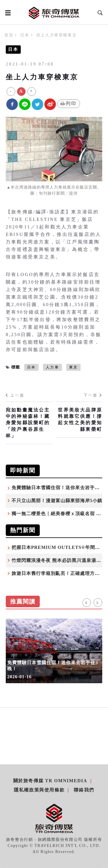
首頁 (9, 35)
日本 (25, 35)
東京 (73, 367)
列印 (69, 104)
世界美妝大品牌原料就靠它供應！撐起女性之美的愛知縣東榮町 (80, 420)
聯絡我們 (84, 790)
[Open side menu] (7, 13)
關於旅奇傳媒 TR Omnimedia (50, 781)
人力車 (52, 367)
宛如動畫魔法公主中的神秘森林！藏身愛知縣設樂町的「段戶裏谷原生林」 (28, 423)
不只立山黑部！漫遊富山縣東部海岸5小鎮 (57, 501)
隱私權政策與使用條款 (39, 790)
